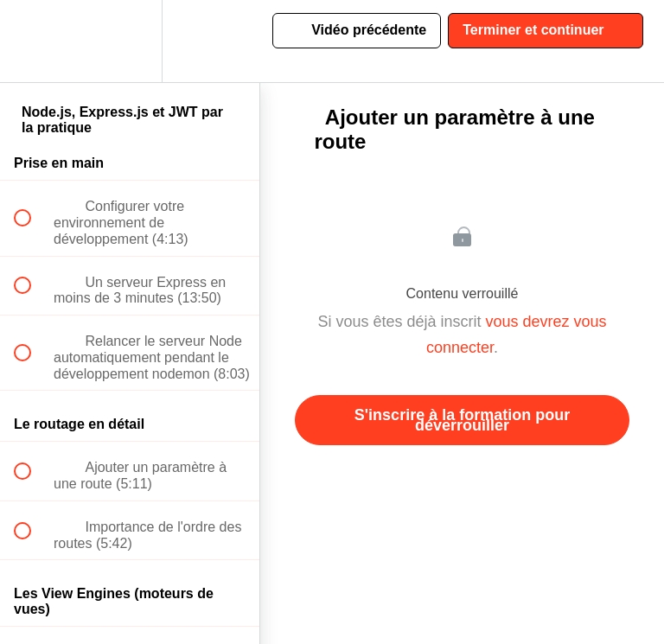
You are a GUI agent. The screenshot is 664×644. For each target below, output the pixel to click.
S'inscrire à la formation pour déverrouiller (462, 420)
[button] (32, 41)
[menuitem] (130, 41)
